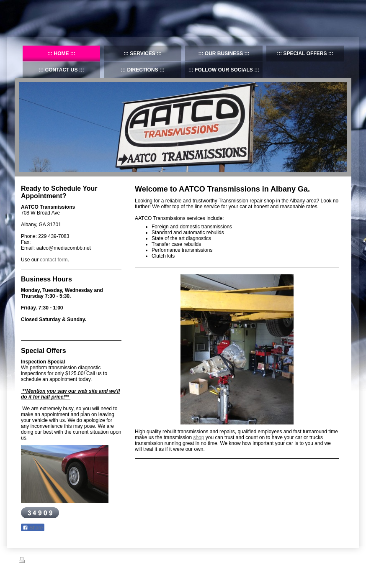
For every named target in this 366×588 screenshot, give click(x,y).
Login (342, 560)
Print (29, 561)
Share (33, 528)
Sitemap (49, 561)
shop (198, 437)
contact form (54, 260)
